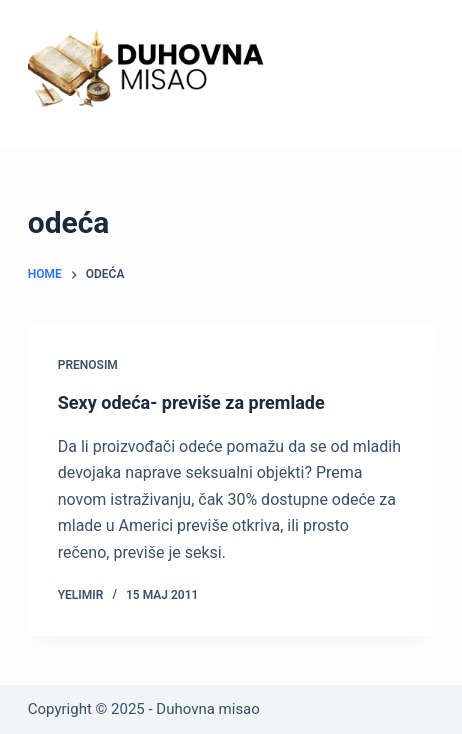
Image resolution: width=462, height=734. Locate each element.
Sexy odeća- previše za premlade (191, 402)
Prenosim (88, 365)
